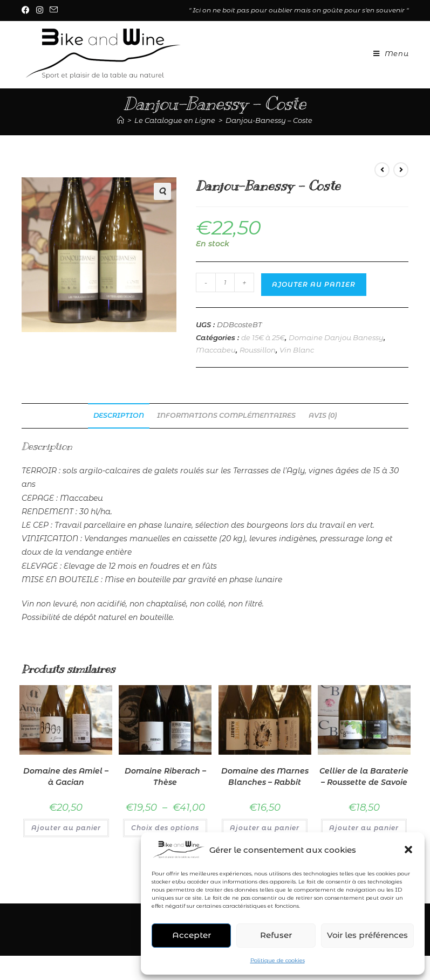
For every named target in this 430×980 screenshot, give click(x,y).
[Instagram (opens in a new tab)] (40, 10)
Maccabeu (216, 350)
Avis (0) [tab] (323, 415)
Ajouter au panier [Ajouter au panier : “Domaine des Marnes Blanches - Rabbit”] (265, 828)
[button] (408, 850)
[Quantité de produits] (225, 282)
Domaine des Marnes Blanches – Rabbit (265, 777)
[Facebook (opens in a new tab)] (27, 10)
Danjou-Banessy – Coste (269, 120)
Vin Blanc (297, 350)
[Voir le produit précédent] (382, 170)
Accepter (192, 935)
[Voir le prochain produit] (401, 170)
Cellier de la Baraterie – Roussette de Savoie (364, 777)
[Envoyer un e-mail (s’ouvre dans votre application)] (54, 10)
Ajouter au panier (314, 284)
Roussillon (258, 350)
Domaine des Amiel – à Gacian (66, 777)
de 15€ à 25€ (263, 337)
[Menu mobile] (387, 53)
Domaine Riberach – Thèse (165, 777)
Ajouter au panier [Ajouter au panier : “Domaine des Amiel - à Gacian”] (66, 828)
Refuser (276, 935)
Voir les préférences (367, 935)
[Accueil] (121, 120)
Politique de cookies (278, 960)
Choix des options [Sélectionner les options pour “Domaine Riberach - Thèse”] (165, 828)
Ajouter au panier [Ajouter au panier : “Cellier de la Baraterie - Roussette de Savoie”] (364, 828)
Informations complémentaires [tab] (226, 415)
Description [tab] (119, 415)
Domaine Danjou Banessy (336, 337)
